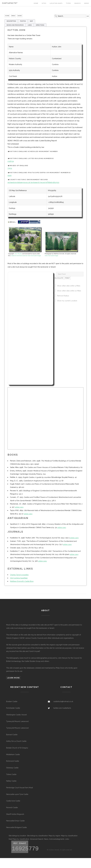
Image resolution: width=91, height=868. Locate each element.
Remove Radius (63, 296)
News (87, 3)
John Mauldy (18, 254)
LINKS (30, 25)
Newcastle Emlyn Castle (15, 821)
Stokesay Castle (12, 768)
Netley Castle (11, 781)
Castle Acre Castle (13, 801)
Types (68, 3)
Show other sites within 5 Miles (69, 286)
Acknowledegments (57, 839)
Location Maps (56, 3)
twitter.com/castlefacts (62, 708)
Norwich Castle (12, 807)
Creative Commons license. (19, 256)
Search (78, 3)
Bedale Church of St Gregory (17, 748)
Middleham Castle (13, 754)
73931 (10, 168)
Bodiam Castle (12, 701)
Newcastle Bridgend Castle (16, 827)
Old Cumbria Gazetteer (19, 578)
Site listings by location (17, 836)
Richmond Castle (13, 761)
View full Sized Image (34, 256)
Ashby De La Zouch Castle (16, 741)
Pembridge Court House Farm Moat (20, 788)
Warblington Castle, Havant (16, 715)
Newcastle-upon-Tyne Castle (17, 794)
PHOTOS (23, 21)
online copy (19, 507)
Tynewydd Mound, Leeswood (17, 721)
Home (36, 3)
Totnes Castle (11, 774)
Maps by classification (69, 836)
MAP (31, 21)
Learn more (13, 678)
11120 (10, 175)
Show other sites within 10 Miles (69, 291)
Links (67, 839)
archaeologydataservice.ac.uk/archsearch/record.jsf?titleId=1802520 (33, 182)
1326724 (11, 161)
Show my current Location (67, 301)
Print (67, 278)
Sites (44, 3)
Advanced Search (37, 839)
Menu (14, 16)
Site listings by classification (37, 836)
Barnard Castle (12, 735)
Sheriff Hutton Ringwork (15, 814)
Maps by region (54, 836)
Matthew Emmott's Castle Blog (22, 581)
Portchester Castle (13, 708)
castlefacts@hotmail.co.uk (63, 701)
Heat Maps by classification (19, 839)
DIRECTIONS (40, 25)
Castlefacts (10, 3)
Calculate (59, 278)
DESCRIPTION (11, 21)
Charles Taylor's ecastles (19, 575)
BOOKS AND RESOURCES (15, 25)
